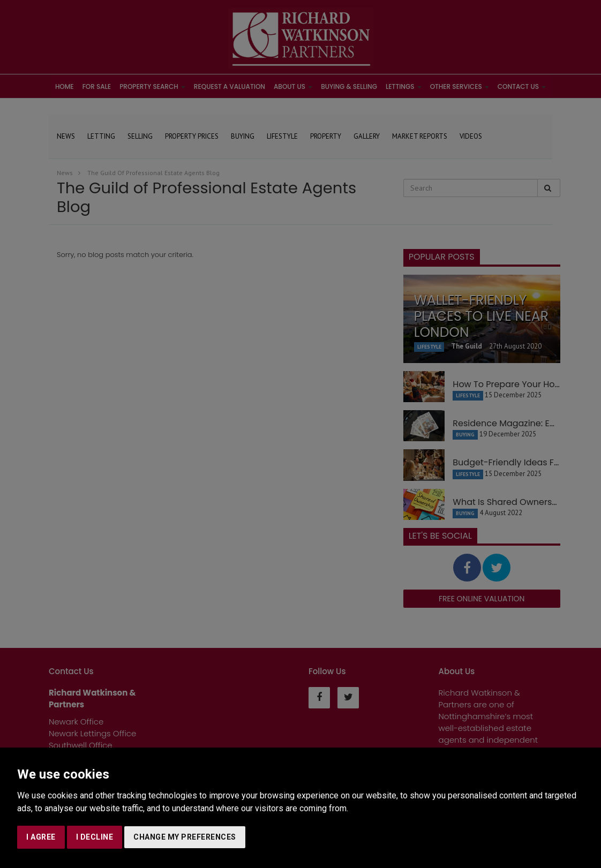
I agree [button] (41, 837)
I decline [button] (95, 837)
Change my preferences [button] (185, 837)
